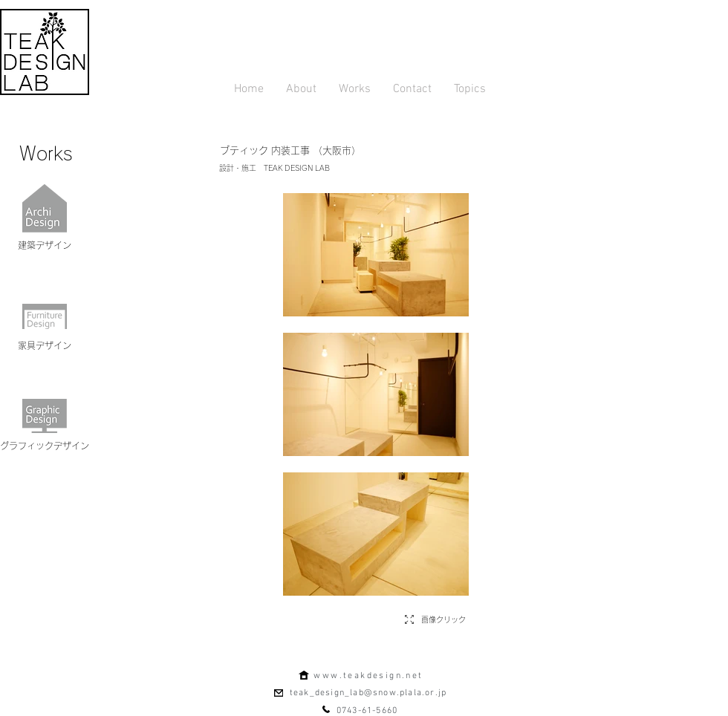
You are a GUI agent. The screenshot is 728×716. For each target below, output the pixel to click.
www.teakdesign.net (368, 676)
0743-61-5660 (367, 711)
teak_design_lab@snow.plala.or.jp (368, 693)
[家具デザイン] (45, 345)
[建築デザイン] (45, 245)
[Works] (46, 153)
